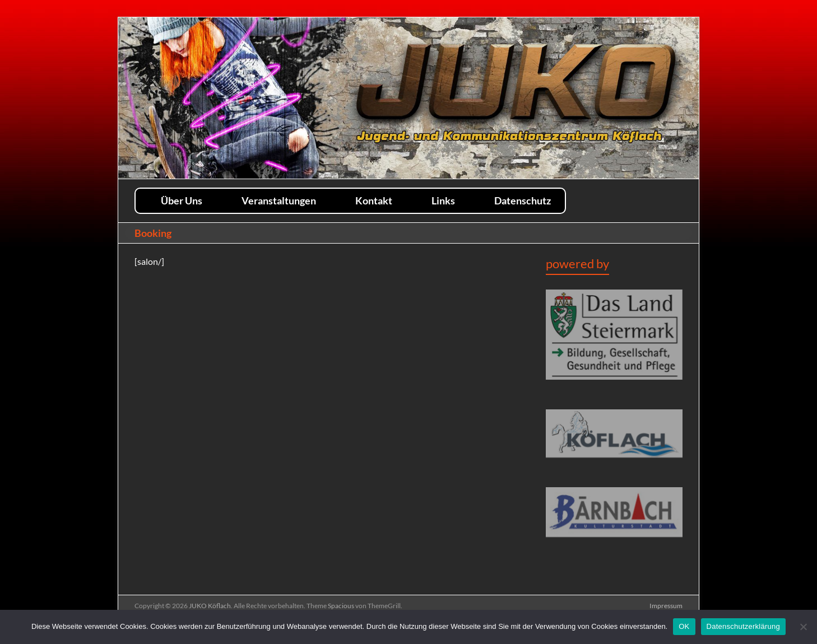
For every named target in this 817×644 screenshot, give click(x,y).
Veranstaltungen (279, 200)
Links (443, 200)
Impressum (666, 606)
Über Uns (182, 200)
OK (684, 626)
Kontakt (374, 200)
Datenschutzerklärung (743, 626)
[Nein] (803, 627)
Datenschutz (523, 200)
